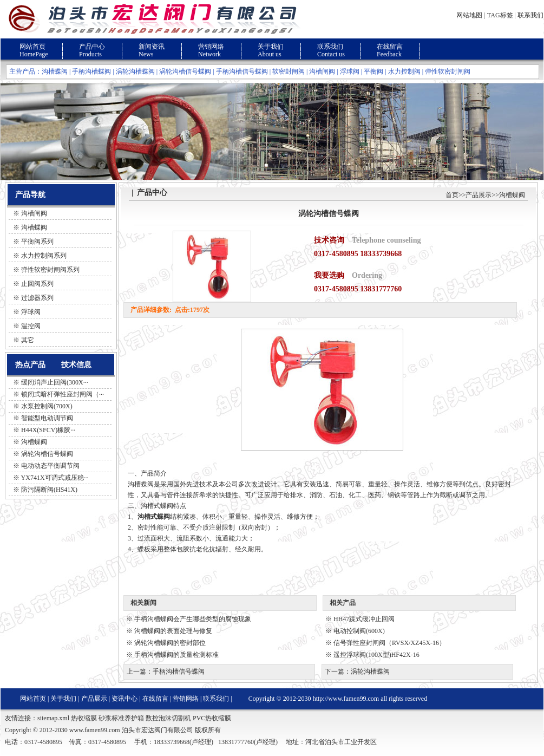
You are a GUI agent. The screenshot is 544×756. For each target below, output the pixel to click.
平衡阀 (373, 71)
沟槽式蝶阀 (154, 517)
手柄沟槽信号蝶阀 (242, 71)
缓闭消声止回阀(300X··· (55, 382)
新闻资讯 (152, 47)
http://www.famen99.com (346, 699)
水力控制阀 (404, 71)
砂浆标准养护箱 (121, 718)
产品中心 (92, 47)
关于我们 (271, 47)
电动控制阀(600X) (359, 631)
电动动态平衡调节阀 (50, 466)
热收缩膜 (84, 718)
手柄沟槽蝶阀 (91, 71)
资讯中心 (124, 699)
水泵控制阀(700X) (47, 406)
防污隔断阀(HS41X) (49, 490)
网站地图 (469, 15)
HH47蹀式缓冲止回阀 (364, 619)
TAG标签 (500, 15)
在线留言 (390, 47)
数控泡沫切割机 (168, 718)
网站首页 (32, 47)
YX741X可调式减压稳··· (55, 478)
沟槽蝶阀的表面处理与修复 (173, 631)
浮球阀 (350, 71)
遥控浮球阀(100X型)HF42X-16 (376, 655)
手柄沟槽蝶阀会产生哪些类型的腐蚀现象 (193, 619)
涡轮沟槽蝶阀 (135, 71)
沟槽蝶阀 (55, 71)
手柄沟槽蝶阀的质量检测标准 (176, 655)
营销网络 (211, 47)
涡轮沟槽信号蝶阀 (185, 71)
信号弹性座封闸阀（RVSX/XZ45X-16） (389, 643)
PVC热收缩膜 (212, 718)
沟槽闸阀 (322, 71)
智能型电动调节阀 (47, 418)
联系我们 (530, 15)
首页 (452, 195)
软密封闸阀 (289, 71)
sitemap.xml (53, 718)
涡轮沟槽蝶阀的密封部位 (170, 643)
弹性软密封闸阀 (448, 71)
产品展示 (479, 195)
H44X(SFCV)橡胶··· (48, 430)
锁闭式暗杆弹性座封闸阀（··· (63, 394)
